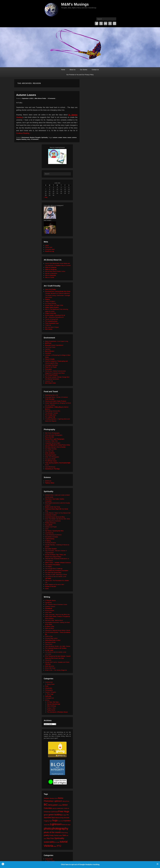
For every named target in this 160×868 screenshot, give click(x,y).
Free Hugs (50, 694)
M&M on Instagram (51, 267)
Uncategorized (49, 698)
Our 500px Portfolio (51, 449)
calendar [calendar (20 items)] (54, 808)
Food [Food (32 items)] (56, 812)
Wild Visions (49, 329)
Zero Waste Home (50, 383)
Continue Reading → (24, 133)
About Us (73, 70)
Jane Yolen (48, 612)
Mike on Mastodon (51, 275)
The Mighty (48, 567)
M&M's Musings (75, 4)
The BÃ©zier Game (51, 461)
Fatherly (47, 299)
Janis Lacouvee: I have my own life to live (57, 614)
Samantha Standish (51, 549)
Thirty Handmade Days (52, 323)
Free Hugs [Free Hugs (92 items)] (64, 811)
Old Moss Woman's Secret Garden (55, 447)
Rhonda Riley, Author (51, 638)
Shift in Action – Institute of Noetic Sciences (58, 563)
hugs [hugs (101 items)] (55, 820)
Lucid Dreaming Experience (53, 535)
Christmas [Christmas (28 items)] (47, 812)
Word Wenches (50, 666)
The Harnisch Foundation (53, 565)
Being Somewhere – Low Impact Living (57, 341)
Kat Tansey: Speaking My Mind (54, 531)
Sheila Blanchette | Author (53, 640)
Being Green (51, 684)
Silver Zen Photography (52, 457)
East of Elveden (50, 351)
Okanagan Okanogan (51, 365)
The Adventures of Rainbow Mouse (57, 712)
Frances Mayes (50, 610)
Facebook (97, 23)
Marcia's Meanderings (54, 704)
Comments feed (50, 249)
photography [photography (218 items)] (60, 828)
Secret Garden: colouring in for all (55, 315)
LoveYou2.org (49, 533)
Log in (47, 245)
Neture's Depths (50, 359)
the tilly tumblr (49, 650)
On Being (48, 541)
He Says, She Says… (54, 702)
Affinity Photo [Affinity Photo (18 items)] (66, 801)
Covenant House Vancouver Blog (55, 517)
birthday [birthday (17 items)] (60, 805)
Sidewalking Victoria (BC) (53, 411)
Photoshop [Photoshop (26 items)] (64, 833)
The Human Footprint (51, 375)
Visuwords (48, 660)
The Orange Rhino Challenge (54, 569)
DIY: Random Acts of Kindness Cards (56, 604)
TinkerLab (48, 325)
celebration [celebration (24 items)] (60, 808)
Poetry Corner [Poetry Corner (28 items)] (54, 835)
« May (46, 197)
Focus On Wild (49, 437)
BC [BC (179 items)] (46, 805)
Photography (49, 690)
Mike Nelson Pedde (40, 98)
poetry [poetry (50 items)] (46, 835)
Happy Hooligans (50, 301)
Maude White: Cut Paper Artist (54, 305)
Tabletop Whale (50, 483)
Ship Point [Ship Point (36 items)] (50, 838)
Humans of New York (51, 441)
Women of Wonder (51, 586)
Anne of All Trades (51, 289)
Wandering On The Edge (52, 469)
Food (47, 686)
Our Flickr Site (49, 451)
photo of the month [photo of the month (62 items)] (52, 832)
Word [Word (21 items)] (55, 846)
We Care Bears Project (52, 327)
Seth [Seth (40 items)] (64, 835)
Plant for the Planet (51, 367)
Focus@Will (49, 525)
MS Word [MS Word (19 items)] (68, 825)
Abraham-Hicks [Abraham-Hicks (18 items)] (53, 798)
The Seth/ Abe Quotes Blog (53, 573)
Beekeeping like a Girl (52, 395)
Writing (47, 700)
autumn (55, 138)
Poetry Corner (51, 710)
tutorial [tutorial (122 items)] (64, 842)
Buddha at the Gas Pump (53, 507)
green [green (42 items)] (46, 815)
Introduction (49, 688)
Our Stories (84, 70)
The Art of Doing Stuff (51, 319)
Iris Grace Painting (51, 303)
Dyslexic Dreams (50, 606)
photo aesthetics (50, 453)
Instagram (114, 23)
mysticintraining (50, 539)
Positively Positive (50, 543)
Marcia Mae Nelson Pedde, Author (55, 271)
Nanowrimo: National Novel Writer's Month (58, 630)
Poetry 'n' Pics (51, 708)
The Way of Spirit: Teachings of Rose (56, 574)
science (74, 138)
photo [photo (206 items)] (47, 828)
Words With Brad (50, 668)
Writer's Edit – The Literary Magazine (56, 670)
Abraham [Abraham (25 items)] (47, 798)
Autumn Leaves (26, 95)
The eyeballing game (51, 321)
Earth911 (48, 349)
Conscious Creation (51, 515)
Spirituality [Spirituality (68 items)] (59, 838)
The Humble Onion (51, 415)
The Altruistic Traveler (51, 413)
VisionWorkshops (50, 467)
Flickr (106, 23)
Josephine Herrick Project (53, 443)
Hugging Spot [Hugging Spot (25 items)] (48, 821)
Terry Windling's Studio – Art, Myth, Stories (58, 646)
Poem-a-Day (49, 636)
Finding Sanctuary (50, 523)
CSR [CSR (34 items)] (52, 812)
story (29, 139)
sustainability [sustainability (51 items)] (49, 842)
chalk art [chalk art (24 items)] (66, 808)
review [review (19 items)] (60, 835)
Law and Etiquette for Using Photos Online (58, 445)
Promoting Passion (51, 455)
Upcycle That (49, 381)
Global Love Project (51, 527)
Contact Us (95, 70)
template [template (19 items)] (57, 842)
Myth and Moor (50, 628)
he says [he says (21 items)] (64, 815)
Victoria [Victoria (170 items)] (48, 846)
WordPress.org (49, 251)
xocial (47, 588)
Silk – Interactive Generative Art (54, 317)
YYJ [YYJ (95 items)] (59, 846)
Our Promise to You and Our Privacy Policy (80, 75)
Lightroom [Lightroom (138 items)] (56, 824)
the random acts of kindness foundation (57, 570)
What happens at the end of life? (55, 584)
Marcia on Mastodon (51, 273)
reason (69, 138)
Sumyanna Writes (50, 459)
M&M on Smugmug (51, 269)
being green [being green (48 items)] (53, 805)
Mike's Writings (52, 706)
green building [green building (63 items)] (55, 815)
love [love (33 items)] (64, 825)
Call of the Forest (50, 347)
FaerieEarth (49, 608)
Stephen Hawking (21, 139)
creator (60, 138)
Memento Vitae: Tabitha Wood (54, 620)
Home (63, 70)
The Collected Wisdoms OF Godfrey (56, 648)
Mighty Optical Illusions (52, 307)
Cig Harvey (48, 603)
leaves (65, 138)
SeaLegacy (48, 369)
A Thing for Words (50, 600)
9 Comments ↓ (52, 98)
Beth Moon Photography (52, 433)
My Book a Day (50, 626)
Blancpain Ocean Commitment (54, 345)
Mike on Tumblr (50, 277)
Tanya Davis (49, 644)
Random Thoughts (35, 138)
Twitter (101, 23)
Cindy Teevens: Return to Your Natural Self (58, 513)
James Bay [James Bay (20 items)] (47, 825)
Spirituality (44, 138)
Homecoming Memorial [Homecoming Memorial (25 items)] (62, 818)
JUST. (47, 529)
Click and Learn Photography (54, 435)
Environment (25, 138)
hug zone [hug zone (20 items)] (60, 821)
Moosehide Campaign (52, 537)
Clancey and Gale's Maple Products (56, 401)
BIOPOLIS (48, 343)
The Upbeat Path (50, 417)
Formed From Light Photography (55, 439)
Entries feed (49, 247)
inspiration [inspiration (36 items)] (67, 821)
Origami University (51, 313)
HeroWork (48, 353)
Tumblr (110, 23)
